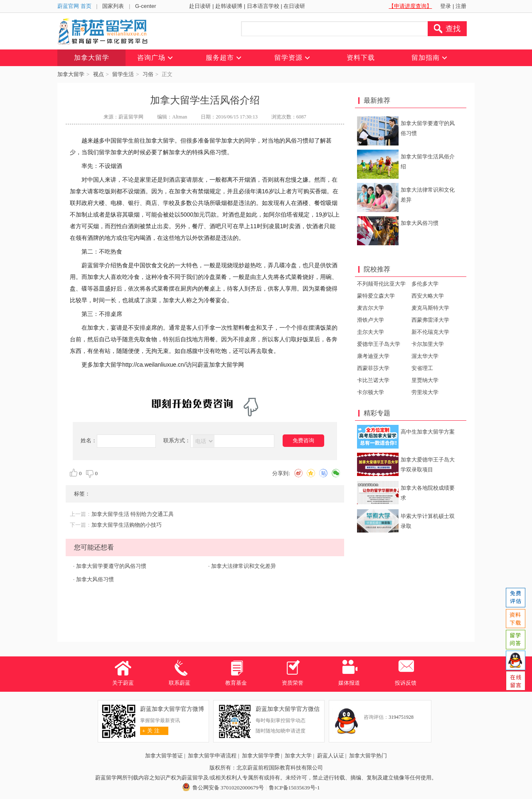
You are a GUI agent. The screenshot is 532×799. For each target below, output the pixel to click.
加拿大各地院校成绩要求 (428, 493)
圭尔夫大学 (371, 332)
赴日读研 (200, 6)
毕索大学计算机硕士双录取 (428, 521)
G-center (146, 6)
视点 (99, 74)
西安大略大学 (428, 296)
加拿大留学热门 (368, 756)
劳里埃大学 (425, 392)
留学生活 (123, 74)
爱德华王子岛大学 (379, 344)
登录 (446, 6)
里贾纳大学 (425, 380)
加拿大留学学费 (261, 756)
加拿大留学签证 (164, 756)
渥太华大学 (425, 356)
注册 (461, 6)
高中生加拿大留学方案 (428, 432)
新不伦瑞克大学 (430, 332)
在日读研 (294, 6)
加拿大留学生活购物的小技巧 (127, 525)
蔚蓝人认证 (331, 756)
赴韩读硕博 (229, 6)
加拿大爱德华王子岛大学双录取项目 (428, 465)
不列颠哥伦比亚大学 (381, 284)
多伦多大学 (425, 284)
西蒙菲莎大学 (373, 368)
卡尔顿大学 (371, 392)
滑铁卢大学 (371, 320)
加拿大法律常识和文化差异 (244, 566)
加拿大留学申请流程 (212, 756)
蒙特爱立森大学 (376, 296)
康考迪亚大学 (373, 356)
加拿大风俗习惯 (95, 579)
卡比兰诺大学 (373, 380)
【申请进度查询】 (410, 6)
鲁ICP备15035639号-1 (294, 788)
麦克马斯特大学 (430, 308)
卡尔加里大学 (428, 344)
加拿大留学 (71, 74)
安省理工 (422, 368)
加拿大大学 (298, 756)
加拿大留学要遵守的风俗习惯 (111, 566)
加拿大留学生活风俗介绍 (428, 162)
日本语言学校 (263, 6)
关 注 (150, 731)
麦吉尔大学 (371, 308)
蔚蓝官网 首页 (74, 6)
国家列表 (113, 6)
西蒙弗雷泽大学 (430, 320)
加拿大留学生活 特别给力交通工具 (133, 514)
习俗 (148, 74)
